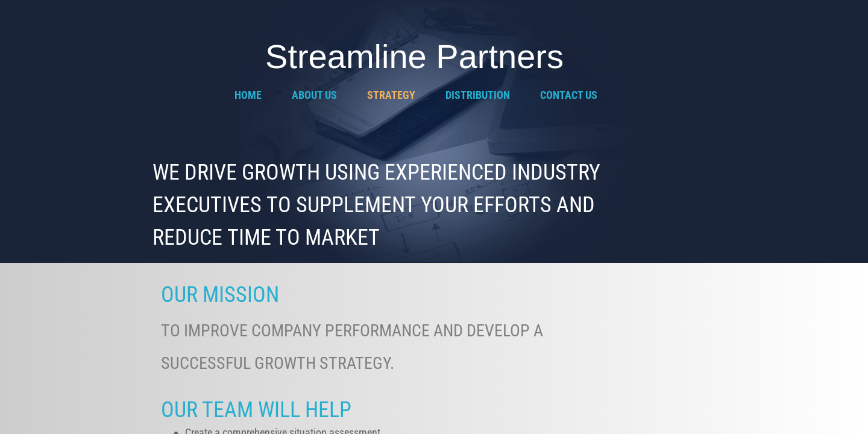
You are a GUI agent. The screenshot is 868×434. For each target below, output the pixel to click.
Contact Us (569, 95)
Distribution (478, 95)
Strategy (391, 95)
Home (248, 95)
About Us (314, 95)
